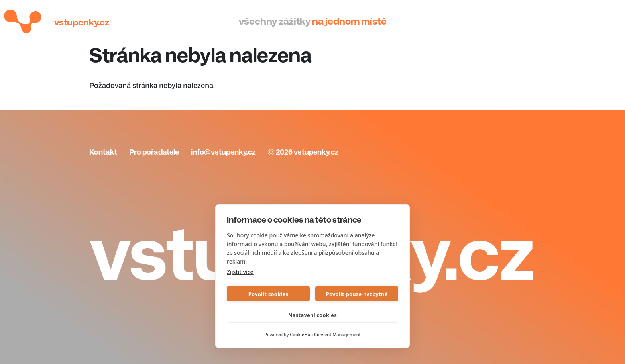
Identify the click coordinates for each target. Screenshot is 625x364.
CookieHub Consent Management (325, 334)
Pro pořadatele (154, 152)
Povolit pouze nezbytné (357, 294)
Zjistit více (240, 272)
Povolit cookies (268, 294)
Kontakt (103, 152)
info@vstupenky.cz (223, 152)
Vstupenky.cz (82, 23)
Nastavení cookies (312, 315)
